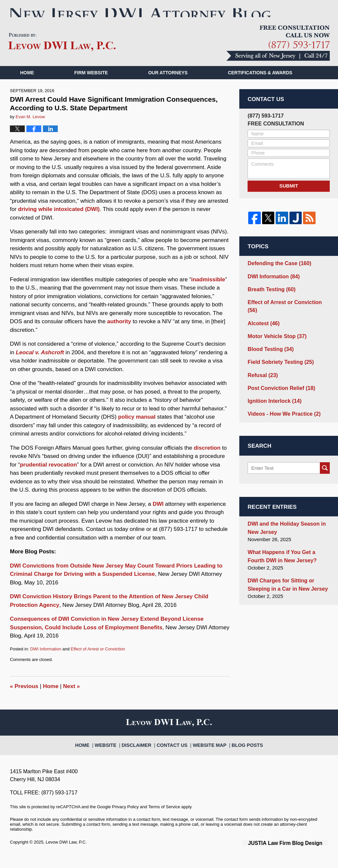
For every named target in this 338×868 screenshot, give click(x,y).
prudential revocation (48, 477)
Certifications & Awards (260, 85)
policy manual (137, 429)
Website (114, 754)
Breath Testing (270, 299)
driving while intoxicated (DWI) (59, 221)
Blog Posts (241, 754)
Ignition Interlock (273, 398)
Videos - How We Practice (281, 410)
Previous (24, 698)
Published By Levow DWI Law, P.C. (278, 55)
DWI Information (46, 661)
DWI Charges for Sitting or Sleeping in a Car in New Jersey (285, 578)
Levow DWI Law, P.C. (66, 854)
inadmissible (208, 291)
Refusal (262, 373)
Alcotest (262, 324)
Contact (35, 98)
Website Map (207, 754)
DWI (158, 516)
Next (71, 698)
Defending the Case (277, 274)
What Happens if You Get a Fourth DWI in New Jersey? (287, 551)
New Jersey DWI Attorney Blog (62, 54)
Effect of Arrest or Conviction (98, 661)
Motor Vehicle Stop (275, 336)
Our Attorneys (168, 85)
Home (27, 85)
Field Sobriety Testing (278, 361)
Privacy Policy (125, 819)
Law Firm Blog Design (297, 854)
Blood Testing (269, 348)
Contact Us (174, 754)
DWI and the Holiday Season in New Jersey (284, 524)
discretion (207, 460)
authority (119, 334)
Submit (289, 198)
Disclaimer (142, 754)
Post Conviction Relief (279, 385)
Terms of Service (164, 819)
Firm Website (91, 85)
